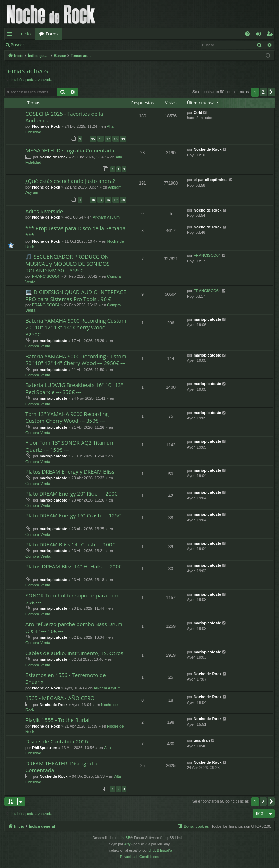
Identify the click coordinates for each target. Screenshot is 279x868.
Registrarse (80, 45)
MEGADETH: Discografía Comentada (70, 150)
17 (108, 139)
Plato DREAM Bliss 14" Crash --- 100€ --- (73, 544)
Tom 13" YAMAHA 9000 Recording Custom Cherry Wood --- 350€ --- (67, 417)
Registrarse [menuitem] (271, 35)
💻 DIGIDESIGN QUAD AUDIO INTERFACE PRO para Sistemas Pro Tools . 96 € (76, 295)
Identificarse (46, 45)
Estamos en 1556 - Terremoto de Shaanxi (66, 678)
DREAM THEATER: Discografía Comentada (61, 767)
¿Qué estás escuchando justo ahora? (70, 181)
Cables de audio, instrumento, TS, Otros (74, 653)
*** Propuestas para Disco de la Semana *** (75, 232)
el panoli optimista (211, 180)
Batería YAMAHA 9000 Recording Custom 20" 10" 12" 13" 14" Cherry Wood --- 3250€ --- (76, 327)
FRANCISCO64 (46, 276)
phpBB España (160, 850)
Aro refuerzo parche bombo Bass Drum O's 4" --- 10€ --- (74, 627)
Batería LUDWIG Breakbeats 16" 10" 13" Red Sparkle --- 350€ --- (74, 388)
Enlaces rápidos (11, 35)
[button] (271, 92)
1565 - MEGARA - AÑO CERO (60, 698)
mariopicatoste (53, 341)
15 (93, 139)
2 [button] (263, 92)
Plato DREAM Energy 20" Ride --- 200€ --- (75, 493)
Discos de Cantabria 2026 (57, 741)
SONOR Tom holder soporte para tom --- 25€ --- (75, 599)
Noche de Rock (46, 126)
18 (115, 139)
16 (101, 139)
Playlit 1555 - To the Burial (57, 720)
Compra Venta (38, 346)
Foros (52, 34)
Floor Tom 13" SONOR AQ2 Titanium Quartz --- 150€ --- (70, 446)
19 (123, 139)
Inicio (25, 34)
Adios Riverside (44, 211)
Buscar (17, 45)
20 (123, 200)
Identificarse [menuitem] (260, 35)
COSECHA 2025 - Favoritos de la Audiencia (64, 117)
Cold (198, 112)
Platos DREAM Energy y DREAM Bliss (70, 471)
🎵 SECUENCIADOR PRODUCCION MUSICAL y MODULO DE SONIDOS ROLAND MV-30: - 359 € (68, 263)
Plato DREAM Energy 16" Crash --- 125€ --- (76, 519)
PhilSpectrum (45, 748)
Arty (127, 844)
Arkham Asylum (106, 217)
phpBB (125, 838)
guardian (202, 740)
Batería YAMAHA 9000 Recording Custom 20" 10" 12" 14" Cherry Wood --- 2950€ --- (76, 360)
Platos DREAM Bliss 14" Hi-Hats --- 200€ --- (75, 570)
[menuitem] (247, 34)
